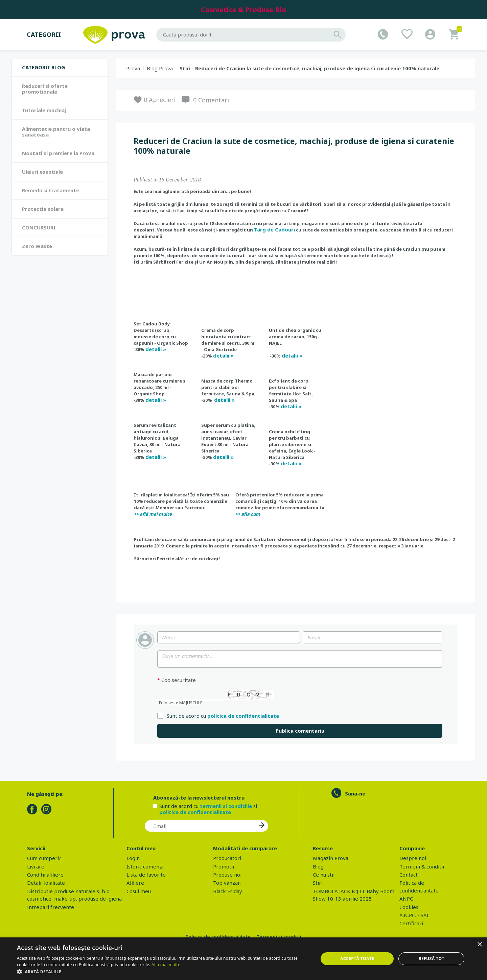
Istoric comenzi (145, 866)
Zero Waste (37, 246)
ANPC (406, 899)
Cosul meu (139, 891)
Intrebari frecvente (51, 907)
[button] (163, 972)
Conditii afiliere (45, 875)
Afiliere (135, 883)
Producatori (227, 858)
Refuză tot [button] (432, 959)
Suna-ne (355, 793)
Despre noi (413, 858)
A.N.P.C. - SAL (414, 915)
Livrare (36, 866)
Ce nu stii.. (325, 875)
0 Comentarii (212, 100)
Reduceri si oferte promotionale (45, 89)
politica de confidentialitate (243, 716)
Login (133, 858)
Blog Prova (160, 68)
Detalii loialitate (46, 883)
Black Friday (228, 891)
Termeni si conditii (279, 937)
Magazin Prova (331, 858)
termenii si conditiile (226, 806)
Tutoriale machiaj (44, 110)
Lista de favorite (146, 875)
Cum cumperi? (44, 858)
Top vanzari (227, 883)
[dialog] (243, 959)
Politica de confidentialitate (218, 937)
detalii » (156, 349)
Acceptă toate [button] (357, 959)
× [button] (479, 945)
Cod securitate (177, 680)
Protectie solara (43, 209)
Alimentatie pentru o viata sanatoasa (56, 132)
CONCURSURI (39, 227)
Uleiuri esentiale (42, 172)
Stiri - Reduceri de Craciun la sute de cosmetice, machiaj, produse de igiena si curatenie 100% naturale (309, 68)
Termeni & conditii (422, 866)
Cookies (409, 907)
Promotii (224, 866)
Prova (133, 68)
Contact (409, 875)
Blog (318, 866)
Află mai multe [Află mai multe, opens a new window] (166, 965)
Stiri (318, 883)
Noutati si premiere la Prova (58, 153)
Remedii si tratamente (51, 190)
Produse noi (227, 875)
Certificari (411, 923)
